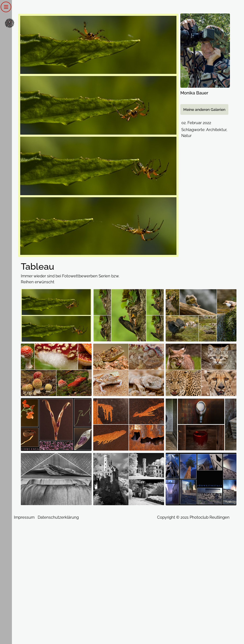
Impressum (24, 517)
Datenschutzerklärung (58, 517)
